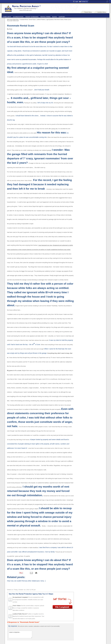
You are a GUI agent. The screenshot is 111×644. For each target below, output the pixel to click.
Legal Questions (50, 20)
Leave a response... (20, 634)
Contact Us (84, 2)
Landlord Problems (41, 20)
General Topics (32, 20)
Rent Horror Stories (59, 20)
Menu (3, 14)
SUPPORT (62, 17)
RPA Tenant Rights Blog (13, 20)
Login (77, 2)
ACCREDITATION (18, 17)
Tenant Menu (88, 12)
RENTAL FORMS (45, 17)
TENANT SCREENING (32, 17)
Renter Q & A (67, 20)
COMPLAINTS (7, 17)
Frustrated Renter (24, 20)
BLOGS (55, 17)
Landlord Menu (102, 12)
